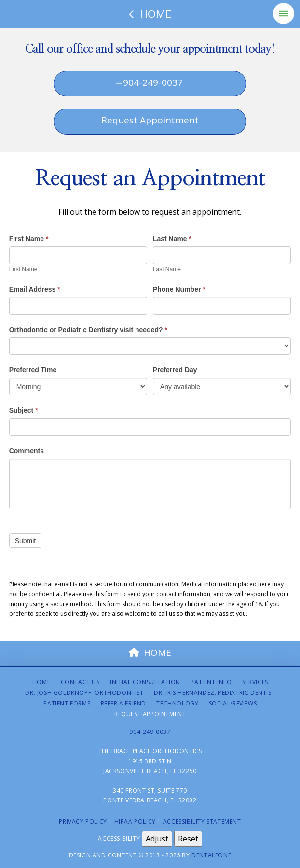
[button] (284, 14)
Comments (27, 451)
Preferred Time (33, 370)
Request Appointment (150, 120)
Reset (188, 839)
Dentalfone (211, 855)
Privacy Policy (83, 821)
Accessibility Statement (202, 821)
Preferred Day (175, 370)
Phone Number (179, 289)
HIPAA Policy (135, 821)
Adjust (157, 839)
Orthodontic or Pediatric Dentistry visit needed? (88, 330)
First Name (29, 239)
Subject (24, 410)
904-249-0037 (149, 82)
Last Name (172, 239)
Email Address (35, 289)
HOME (150, 652)
